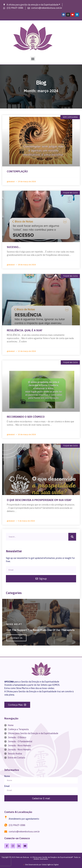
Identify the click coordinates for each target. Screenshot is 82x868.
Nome (7, 776)
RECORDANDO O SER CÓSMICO (26, 417)
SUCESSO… (14, 247)
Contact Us (16, 638)
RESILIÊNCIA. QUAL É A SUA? (25, 330)
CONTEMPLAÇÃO (17, 171)
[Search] (72, 537)
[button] (33, 59)
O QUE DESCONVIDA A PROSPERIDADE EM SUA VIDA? (39, 500)
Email (7, 786)
